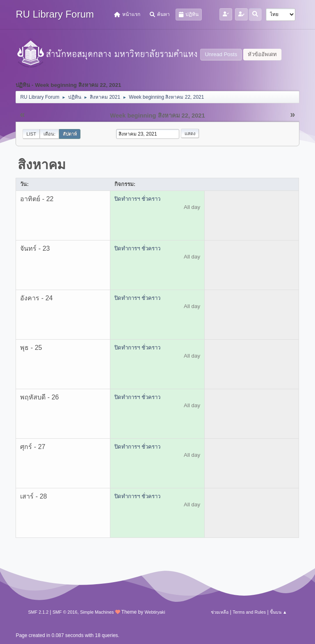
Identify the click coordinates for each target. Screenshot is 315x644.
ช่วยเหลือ (220, 612)
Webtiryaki (155, 612)
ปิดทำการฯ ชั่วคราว (137, 199)
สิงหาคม (42, 165)
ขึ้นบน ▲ (278, 612)
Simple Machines (97, 612)
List (31, 134)
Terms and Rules (249, 612)
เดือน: (49, 134)
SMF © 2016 (65, 612)
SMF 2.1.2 (38, 612)
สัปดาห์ (70, 134)
